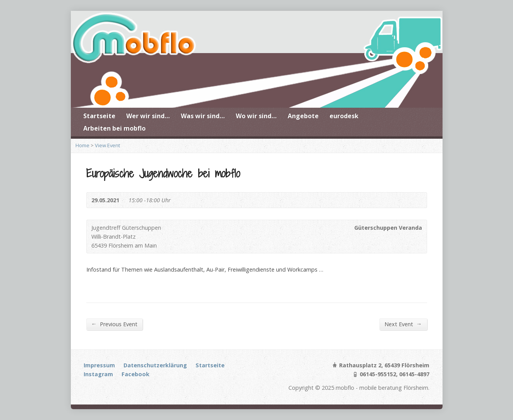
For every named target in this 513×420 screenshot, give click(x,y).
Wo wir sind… (256, 116)
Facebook (136, 374)
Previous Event (114, 324)
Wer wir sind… (148, 116)
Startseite (99, 116)
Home (82, 145)
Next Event (403, 324)
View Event (107, 145)
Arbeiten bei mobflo (114, 128)
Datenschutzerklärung (155, 365)
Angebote (303, 116)
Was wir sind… (203, 116)
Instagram (98, 374)
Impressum (99, 365)
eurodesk (344, 116)
